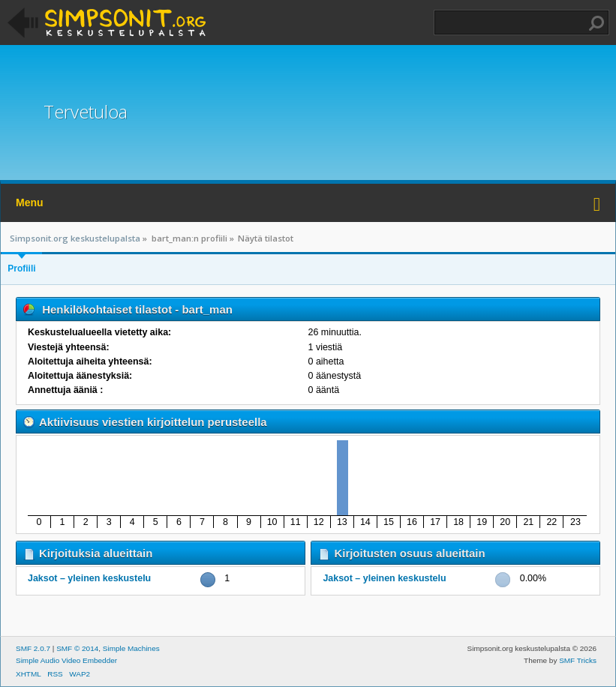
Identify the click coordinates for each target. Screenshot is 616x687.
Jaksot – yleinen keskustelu (89, 578)
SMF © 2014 (77, 648)
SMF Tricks (578, 660)
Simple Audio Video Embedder (66, 660)
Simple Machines (131, 648)
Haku (596, 23)
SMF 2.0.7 (33, 648)
